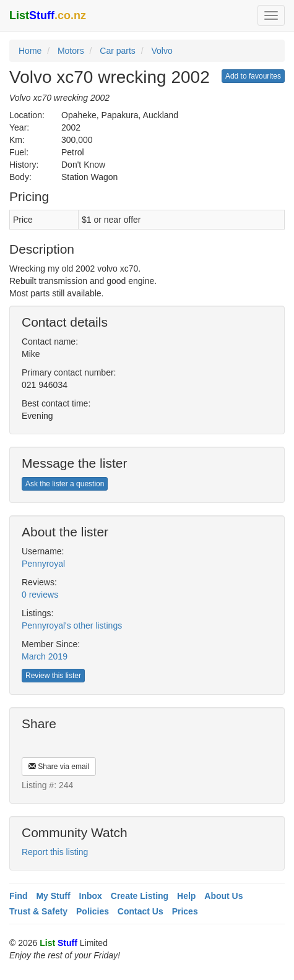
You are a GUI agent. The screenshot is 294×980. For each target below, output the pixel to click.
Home (30, 51)
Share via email (59, 767)
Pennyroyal (43, 564)
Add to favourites (253, 76)
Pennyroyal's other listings (72, 625)
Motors (71, 51)
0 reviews (40, 595)
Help (186, 896)
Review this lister (53, 676)
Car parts (118, 51)
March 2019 (45, 656)
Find (19, 896)
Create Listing (140, 896)
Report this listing (55, 852)
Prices (185, 911)
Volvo (162, 51)
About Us (223, 896)
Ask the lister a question (65, 484)
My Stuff (53, 896)
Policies (93, 911)
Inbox (91, 896)
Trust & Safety (38, 911)
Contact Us (141, 911)
